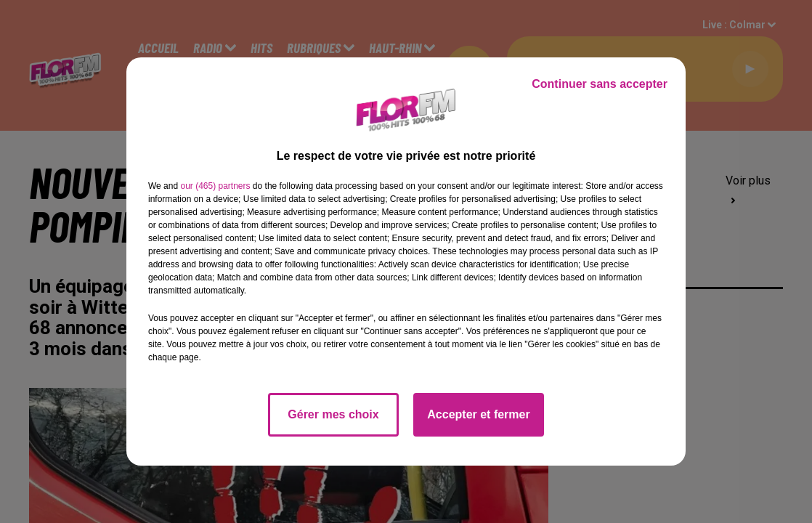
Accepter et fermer (478, 414)
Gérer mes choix (333, 414)
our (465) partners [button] (215, 186)
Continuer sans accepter (600, 84)
